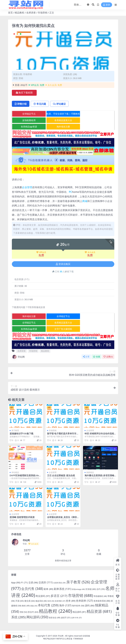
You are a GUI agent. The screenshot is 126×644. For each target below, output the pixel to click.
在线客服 (86, 636)
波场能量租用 (29, 120)
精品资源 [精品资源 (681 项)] (99, 611)
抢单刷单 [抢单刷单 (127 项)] (85, 601)
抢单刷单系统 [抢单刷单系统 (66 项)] (102, 601)
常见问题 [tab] (40, 104)
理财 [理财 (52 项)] (23, 612)
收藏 (97, 357)
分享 (86, 357)
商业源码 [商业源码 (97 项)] (43, 596)
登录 (107, 5)
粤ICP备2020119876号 (53, 639)
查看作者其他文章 (63, 561)
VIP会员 (41, 252)
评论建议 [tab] (59, 104)
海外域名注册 (63, 127)
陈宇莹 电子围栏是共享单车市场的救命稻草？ (63, 435)
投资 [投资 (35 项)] (51, 601)
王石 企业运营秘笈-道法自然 (61, 475)
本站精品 (15, 472)
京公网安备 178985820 (73, 639)
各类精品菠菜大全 (63, 120)
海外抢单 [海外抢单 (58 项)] (78, 606)
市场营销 (43, 13)
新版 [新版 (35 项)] (34, 606)
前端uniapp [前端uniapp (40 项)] (78, 589)
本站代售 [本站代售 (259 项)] (48, 605)
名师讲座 (31, 13)
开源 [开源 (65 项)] (20, 601)
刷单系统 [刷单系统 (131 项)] (63, 589)
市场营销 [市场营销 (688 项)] (80, 595)
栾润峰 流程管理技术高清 (22, 517)
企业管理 (27, 187)
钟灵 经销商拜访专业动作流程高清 (100, 435)
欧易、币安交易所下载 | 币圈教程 (63, 114)
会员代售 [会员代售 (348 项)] (32, 589)
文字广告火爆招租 (63, 329)
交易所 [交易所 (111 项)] (46, 582)
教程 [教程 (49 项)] (26, 606)
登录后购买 (63, 264)
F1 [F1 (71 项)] (24, 583)
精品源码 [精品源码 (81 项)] (79, 612)
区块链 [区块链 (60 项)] (91, 589)
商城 (85, 201)
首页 (10, 13)
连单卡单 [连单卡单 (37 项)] (76, 618)
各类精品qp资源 (29, 127)
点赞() (108, 357)
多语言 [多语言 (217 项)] (59, 596)
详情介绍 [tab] (21, 104)
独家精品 (90, 472)
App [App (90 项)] (16, 582)
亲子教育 (15, 430)
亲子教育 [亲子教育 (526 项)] (78, 582)
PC (71, 192)
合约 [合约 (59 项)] (101, 589)
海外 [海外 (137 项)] (65, 605)
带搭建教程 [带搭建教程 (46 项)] (100, 596)
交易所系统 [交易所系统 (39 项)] (59, 583)
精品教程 (19, 13)
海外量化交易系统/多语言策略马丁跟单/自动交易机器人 (99, 477)
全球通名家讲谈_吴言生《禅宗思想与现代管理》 (62, 518)
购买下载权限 (24, 93)
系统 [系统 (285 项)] (18, 617)
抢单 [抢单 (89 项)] (71, 601)
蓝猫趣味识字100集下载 (22, 433)
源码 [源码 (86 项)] (90, 605)
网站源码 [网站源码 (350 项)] (37, 617)
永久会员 (90, 252)
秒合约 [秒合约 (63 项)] (33, 612)
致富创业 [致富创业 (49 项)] (55, 618)
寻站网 (18, 357)
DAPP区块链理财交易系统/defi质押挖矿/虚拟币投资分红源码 (25, 477)
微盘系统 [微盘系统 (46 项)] (41, 601)
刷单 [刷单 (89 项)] (48, 589)
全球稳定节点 (29, 114)
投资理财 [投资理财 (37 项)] (60, 601)
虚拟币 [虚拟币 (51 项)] (66, 618)
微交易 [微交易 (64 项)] (30, 601)
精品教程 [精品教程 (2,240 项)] (55, 611)
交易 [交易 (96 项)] (33, 582)
